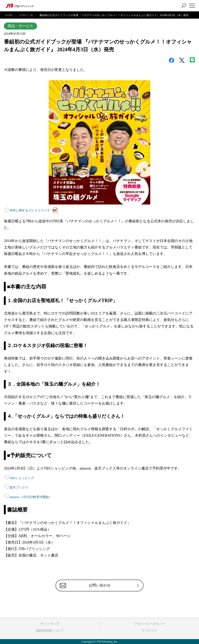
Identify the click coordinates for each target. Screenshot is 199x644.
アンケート (150, 631)
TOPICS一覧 (26, 15)
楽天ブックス (19, 487)
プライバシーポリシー (150, 624)
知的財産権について (50, 631)
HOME (9, 15)
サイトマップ (50, 624)
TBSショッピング (22, 478)
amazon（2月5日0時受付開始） (31, 497)
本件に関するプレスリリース (34, 210)
